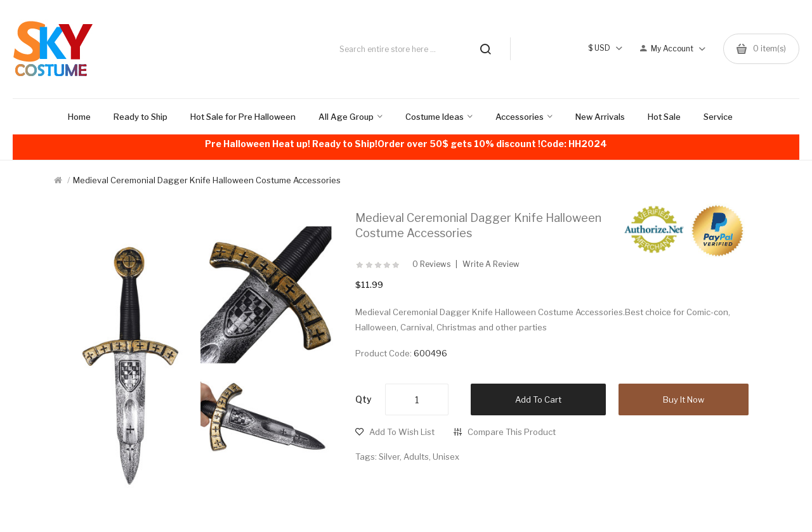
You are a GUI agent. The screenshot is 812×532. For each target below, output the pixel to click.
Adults (416, 457)
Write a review (491, 264)
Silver (389, 457)
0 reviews (431, 264)
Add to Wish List (402, 432)
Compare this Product (512, 432)
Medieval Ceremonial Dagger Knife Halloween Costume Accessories (207, 180)
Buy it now (684, 399)
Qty (363, 399)
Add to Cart (538, 399)
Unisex (446, 457)
